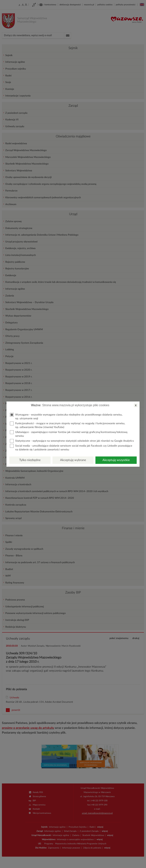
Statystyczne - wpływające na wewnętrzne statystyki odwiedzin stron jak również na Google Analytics (72, 441)
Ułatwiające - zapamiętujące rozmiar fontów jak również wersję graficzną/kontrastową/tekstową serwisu (69, 434)
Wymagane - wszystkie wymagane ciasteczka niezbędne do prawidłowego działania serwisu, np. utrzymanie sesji (66, 416)
